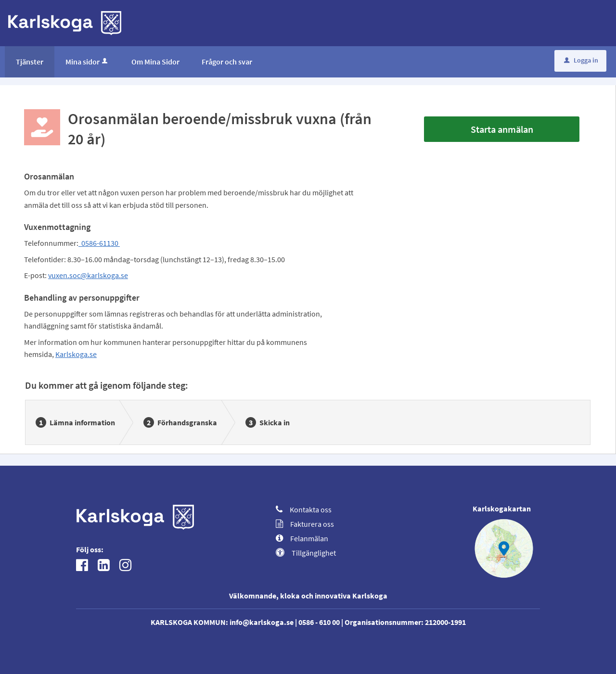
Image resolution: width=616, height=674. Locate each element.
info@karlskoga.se (262, 622)
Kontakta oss (304, 509)
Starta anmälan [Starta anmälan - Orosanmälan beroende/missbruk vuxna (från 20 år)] (502, 129)
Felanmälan (302, 538)
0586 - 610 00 (319, 622)
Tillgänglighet (306, 553)
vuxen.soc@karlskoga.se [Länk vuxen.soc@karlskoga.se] (88, 275)
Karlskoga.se (76, 354)
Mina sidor (87, 62)
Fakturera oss (305, 524)
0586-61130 (99, 243)
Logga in (581, 60)
